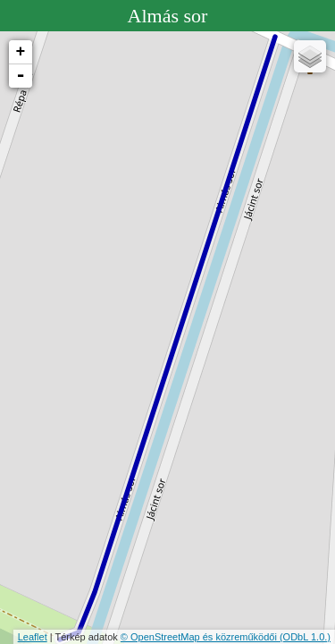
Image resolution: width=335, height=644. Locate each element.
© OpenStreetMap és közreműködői (200, 637)
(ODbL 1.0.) (305, 637)
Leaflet (33, 637)
